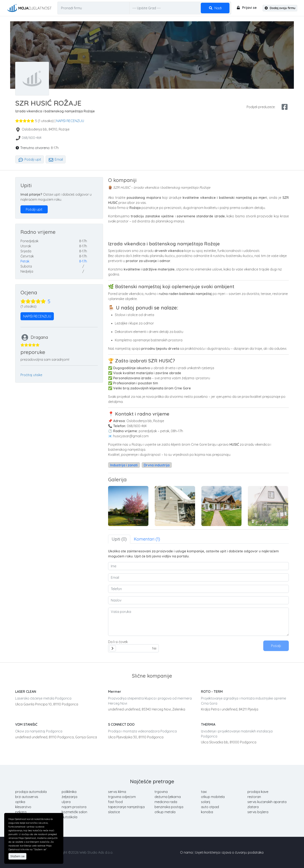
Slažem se (17, 856)
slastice (114, 812)
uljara (66, 802)
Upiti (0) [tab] (119, 539)
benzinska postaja (169, 807)
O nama (186, 852)
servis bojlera (258, 812)
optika (20, 802)
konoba (207, 812)
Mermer (115, 692)
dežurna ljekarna (168, 797)
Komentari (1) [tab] (147, 539)
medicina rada (166, 802)
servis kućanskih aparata (267, 802)
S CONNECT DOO (121, 724)
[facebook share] (285, 107)
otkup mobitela (213, 797)
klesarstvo (23, 807)
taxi (204, 792)
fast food (115, 802)
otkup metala (165, 812)
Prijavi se (246, 8)
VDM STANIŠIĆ (26, 724)
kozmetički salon (74, 812)
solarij (206, 802)
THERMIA (208, 724)
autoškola (69, 817)
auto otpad (210, 807)
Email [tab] (56, 159)
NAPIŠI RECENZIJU (70, 121)
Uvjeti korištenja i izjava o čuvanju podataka (229, 852)
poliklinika (69, 792)
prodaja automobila (31, 792)
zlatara (253, 807)
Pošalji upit (30, 159)
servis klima (117, 792)
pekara (21, 812)
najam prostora (74, 807)
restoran (254, 797)
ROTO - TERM (212, 692)
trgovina (161, 792)
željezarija (69, 797)
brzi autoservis (27, 797)
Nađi (215, 8)
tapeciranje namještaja (126, 807)
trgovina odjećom (122, 797)
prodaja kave (258, 792)
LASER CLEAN (26, 692)
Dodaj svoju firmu (280, 8)
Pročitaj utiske (31, 375)
